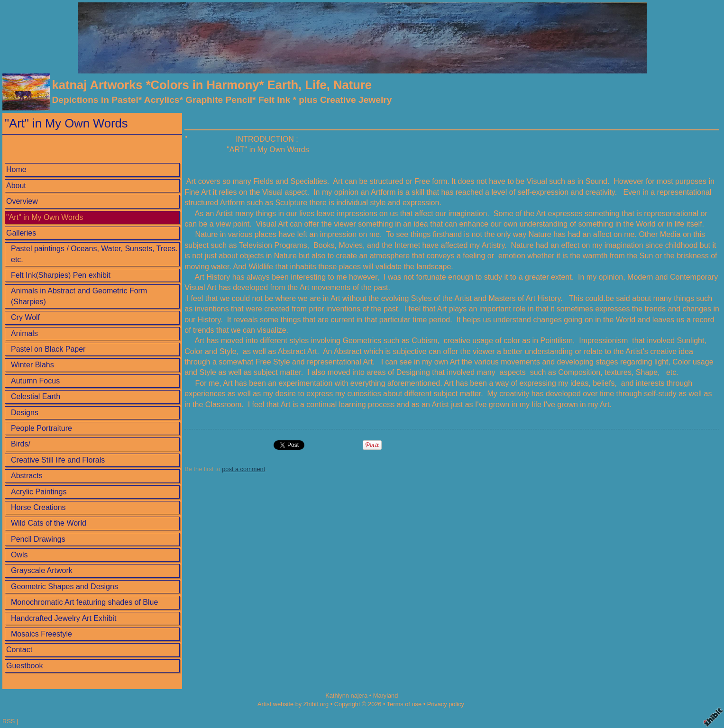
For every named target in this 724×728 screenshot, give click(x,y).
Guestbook (24, 666)
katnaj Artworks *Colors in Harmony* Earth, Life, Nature (212, 85)
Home (16, 169)
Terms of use (404, 704)
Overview (22, 201)
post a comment (243, 469)
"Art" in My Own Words (45, 217)
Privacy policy (446, 704)
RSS (9, 721)
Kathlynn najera (346, 696)
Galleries (21, 233)
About (16, 186)
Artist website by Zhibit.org (293, 704)
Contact (19, 650)
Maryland (386, 696)
